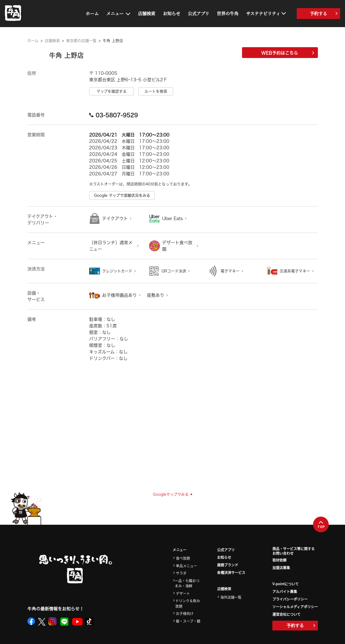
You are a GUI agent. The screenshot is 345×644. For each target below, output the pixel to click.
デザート (183, 593)
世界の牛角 (228, 13)
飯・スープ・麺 (188, 621)
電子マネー (230, 271)
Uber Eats (172, 218)
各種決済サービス (231, 572)
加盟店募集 (281, 567)
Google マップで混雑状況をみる (122, 195)
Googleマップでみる (173, 494)
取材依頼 (279, 560)
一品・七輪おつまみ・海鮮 (187, 583)
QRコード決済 (174, 271)
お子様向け (185, 613)
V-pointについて (286, 584)
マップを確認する (112, 91)
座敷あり (156, 295)
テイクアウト (115, 218)
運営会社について (286, 614)
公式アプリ (199, 13)
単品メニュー (186, 566)
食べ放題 (183, 558)
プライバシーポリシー (290, 599)
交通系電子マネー (295, 271)
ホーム (92, 13)
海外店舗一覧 (231, 597)
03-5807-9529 (114, 115)
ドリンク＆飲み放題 (188, 603)
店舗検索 (147, 13)
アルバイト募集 (285, 591)
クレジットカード (117, 271)
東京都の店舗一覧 (81, 41)
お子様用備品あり (120, 295)
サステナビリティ (263, 13)
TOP (321, 525)
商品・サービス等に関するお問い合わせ (294, 551)
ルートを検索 (156, 91)
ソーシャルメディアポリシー (295, 606)
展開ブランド (228, 565)
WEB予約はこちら (288, 53)
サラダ (181, 573)
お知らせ (172, 13)
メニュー (115, 13)
